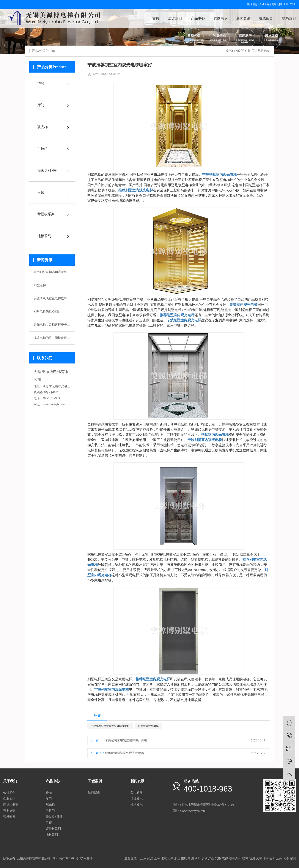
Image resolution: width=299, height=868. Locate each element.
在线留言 (266, 18)
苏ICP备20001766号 (65, 858)
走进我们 (175, 18)
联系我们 (289, 18)
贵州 (191, 858)
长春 (286, 858)
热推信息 (252, 4)
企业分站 (264, 4)
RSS (286, 4)
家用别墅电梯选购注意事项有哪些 (52, 272)
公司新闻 (137, 793)
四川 (198, 858)
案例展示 (220, 18)
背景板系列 (46, 214)
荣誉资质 (9, 817)
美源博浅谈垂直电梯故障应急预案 (52, 298)
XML (293, 4)
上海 (157, 858)
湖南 (232, 858)
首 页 (251, 51)
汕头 (279, 858)
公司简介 (9, 793)
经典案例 (94, 793)
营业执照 (9, 811)
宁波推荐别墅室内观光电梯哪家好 (110, 726)
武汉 (150, 858)
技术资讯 (137, 805)
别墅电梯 (40, 285)
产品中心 (198, 18)
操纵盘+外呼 (47, 171)
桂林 (245, 858)
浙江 (177, 858)
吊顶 (41, 192)
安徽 (218, 858)
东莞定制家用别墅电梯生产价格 (126, 740)
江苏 (143, 858)
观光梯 (42, 127)
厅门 (41, 105)
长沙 (205, 858)
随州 (252, 858)
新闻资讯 (243, 18)
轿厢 (41, 83)
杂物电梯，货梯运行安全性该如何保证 (52, 325)
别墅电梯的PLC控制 (47, 312)
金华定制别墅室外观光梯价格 (124, 753)
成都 (225, 858)
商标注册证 (11, 805)
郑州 (238, 858)
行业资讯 (137, 799)
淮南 (266, 858)
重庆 (184, 858)
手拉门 (42, 149)
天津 (259, 858)
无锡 (170, 858)
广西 (211, 858)
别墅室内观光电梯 (148, 726)
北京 (164, 858)
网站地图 (277, 4)
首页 (156, 18)
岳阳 (272, 858)
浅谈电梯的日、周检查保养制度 (52, 338)
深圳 (293, 858)
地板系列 (44, 236)
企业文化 (9, 799)
